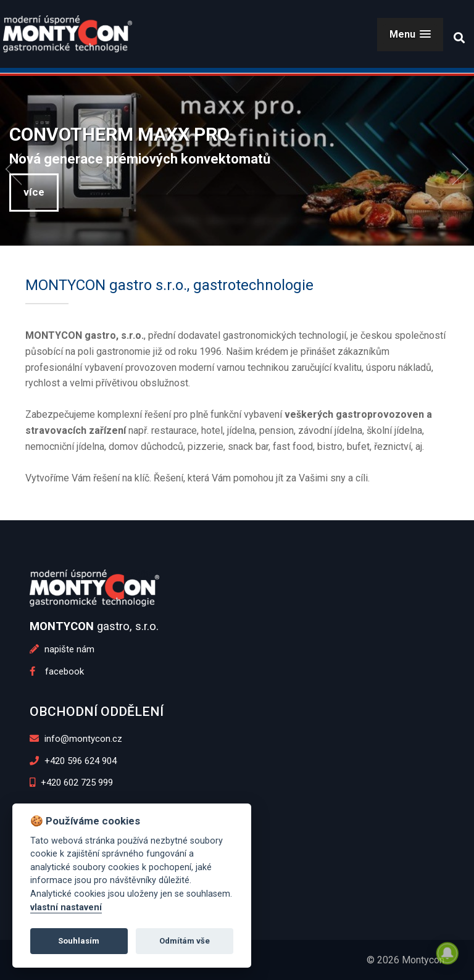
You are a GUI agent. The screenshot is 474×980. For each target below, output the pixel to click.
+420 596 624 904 (73, 761)
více (34, 192)
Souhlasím (79, 941)
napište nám (62, 649)
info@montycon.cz (76, 739)
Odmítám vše (185, 941)
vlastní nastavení (66, 907)
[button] (410, 34)
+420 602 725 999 (71, 783)
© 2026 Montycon (405, 960)
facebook (57, 671)
